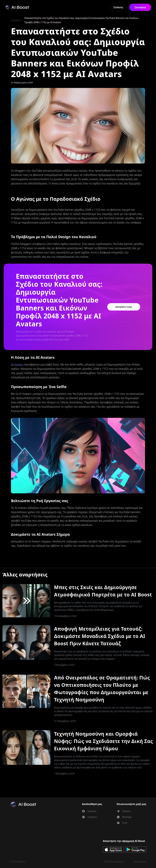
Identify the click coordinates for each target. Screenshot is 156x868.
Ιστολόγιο (16, 20)
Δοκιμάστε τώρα (124, 307)
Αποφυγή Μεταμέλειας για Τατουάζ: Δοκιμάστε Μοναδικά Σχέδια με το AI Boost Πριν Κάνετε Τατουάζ (100, 636)
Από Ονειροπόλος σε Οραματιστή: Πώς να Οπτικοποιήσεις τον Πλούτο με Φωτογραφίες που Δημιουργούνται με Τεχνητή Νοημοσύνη (102, 689)
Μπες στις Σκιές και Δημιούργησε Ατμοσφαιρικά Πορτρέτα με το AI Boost (103, 591)
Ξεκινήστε (140, 7)
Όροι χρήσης (140, 862)
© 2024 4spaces (18, 862)
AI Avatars (17, 364)
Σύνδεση (118, 7)
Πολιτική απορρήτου (114, 862)
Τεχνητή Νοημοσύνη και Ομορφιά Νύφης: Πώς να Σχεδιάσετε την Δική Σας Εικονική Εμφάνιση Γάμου (104, 741)
